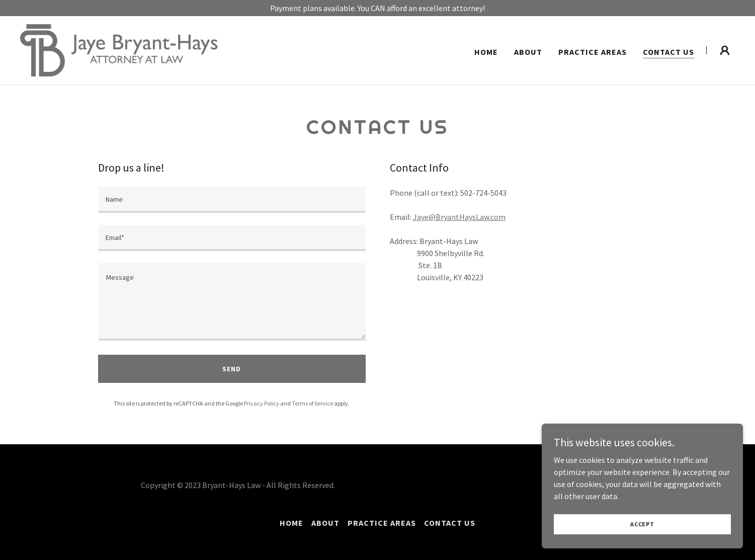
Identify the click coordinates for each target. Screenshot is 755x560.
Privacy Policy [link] (262, 403)
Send (232, 369)
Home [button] (291, 523)
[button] (725, 50)
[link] (119, 49)
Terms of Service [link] (312, 403)
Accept (642, 524)
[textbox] (232, 200)
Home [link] (486, 52)
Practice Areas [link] (593, 52)
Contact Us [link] (668, 52)
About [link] (528, 52)
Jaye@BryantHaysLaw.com (459, 217)
